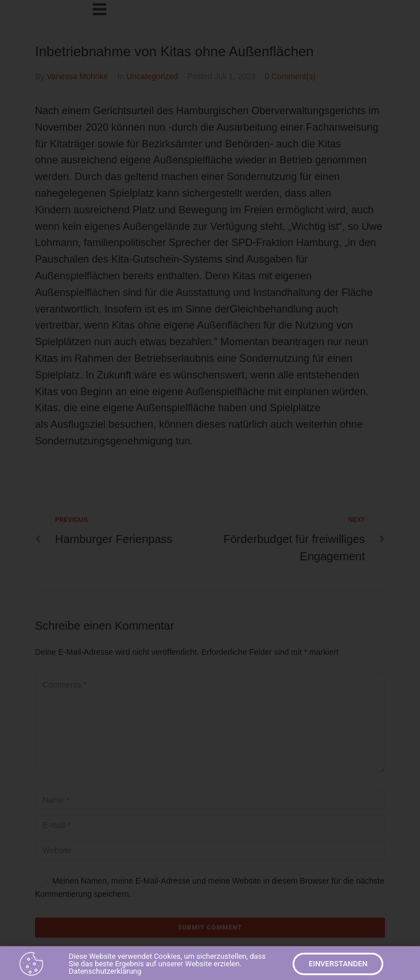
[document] (210, 490)
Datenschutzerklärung (105, 973)
